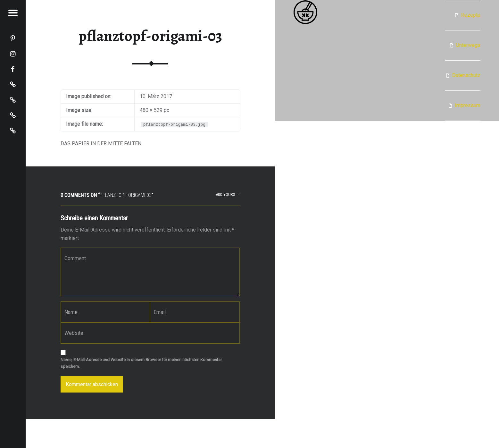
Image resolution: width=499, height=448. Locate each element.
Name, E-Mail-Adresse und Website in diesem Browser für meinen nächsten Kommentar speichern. (141, 363)
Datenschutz (466, 75)
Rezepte (471, 15)
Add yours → (228, 194)
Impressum (468, 105)
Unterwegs (468, 45)
